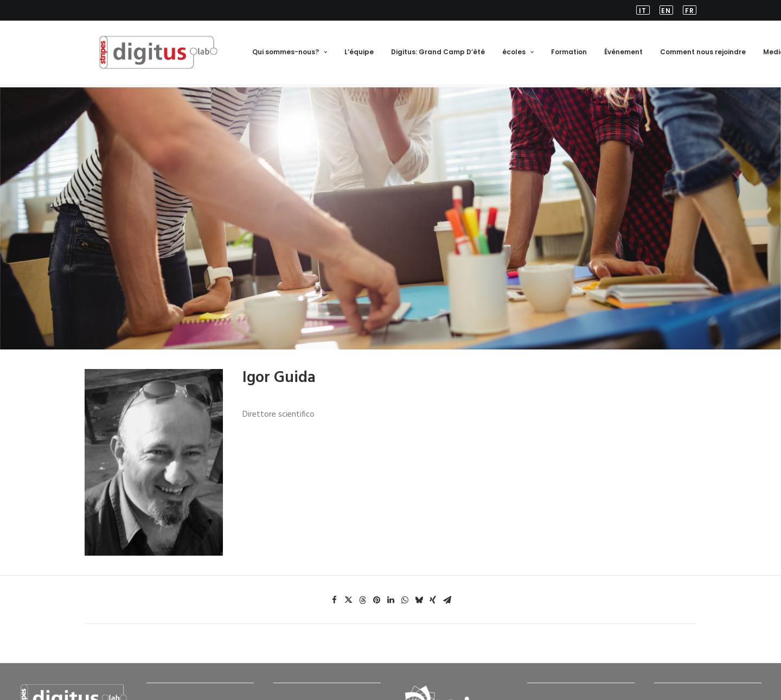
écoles (517, 54)
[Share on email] (447, 581)
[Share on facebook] (334, 581)
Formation (568, 54)
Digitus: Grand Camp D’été (437, 54)
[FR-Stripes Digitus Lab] (151, 54)
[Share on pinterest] (376, 581)
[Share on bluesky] (419, 581)
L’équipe (359, 54)
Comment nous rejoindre (702, 54)
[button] (645, 10)
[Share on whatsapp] (405, 581)
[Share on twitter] (348, 581)
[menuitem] (645, 10)
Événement (623, 54)
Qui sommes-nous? (289, 54)
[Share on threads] (362, 581)
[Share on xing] (433, 581)
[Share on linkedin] (390, 581)
